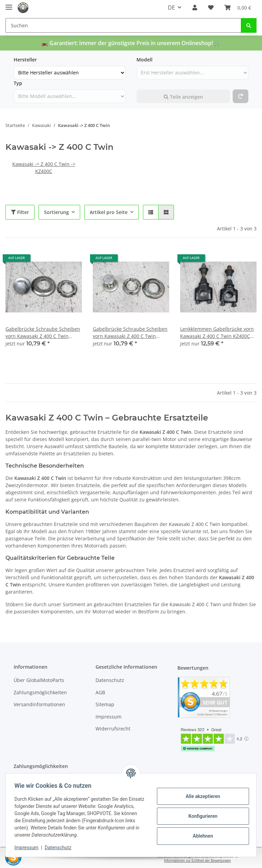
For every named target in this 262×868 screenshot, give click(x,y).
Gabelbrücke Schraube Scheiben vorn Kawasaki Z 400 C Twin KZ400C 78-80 (43, 333)
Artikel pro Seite (109, 212)
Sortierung (56, 212)
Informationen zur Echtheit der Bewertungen (198, 861)
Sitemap (105, 704)
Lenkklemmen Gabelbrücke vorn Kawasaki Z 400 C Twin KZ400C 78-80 (217, 333)
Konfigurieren (200, 816)
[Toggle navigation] (9, 4)
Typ (18, 83)
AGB (100, 692)
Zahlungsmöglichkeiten (40, 692)
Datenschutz (110, 680)
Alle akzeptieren (200, 796)
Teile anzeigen (183, 97)
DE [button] (171, 8)
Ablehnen (200, 836)
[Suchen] (123, 25)
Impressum (108, 717)
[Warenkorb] (238, 8)
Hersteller (25, 60)
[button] (195, 8)
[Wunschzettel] (211, 8)
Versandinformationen (39, 704)
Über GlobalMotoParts (39, 680)
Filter (20, 212)
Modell (144, 60)
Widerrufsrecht (113, 729)
